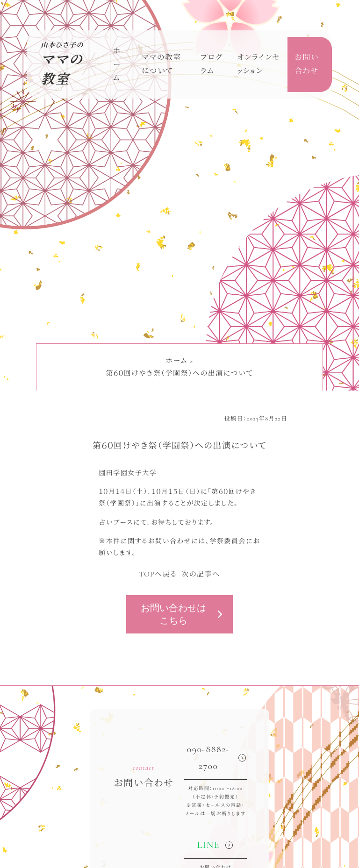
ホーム (117, 64)
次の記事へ (201, 574)
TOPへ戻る (158, 574)
